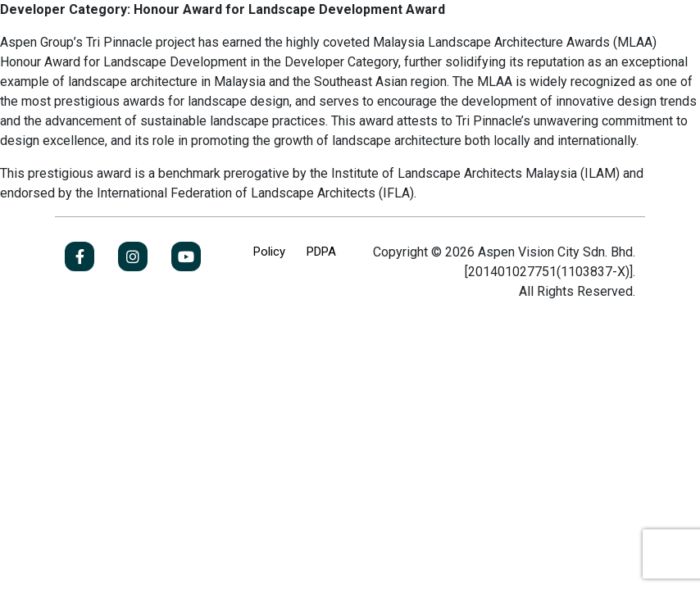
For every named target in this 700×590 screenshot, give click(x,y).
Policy (269, 252)
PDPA (321, 252)
